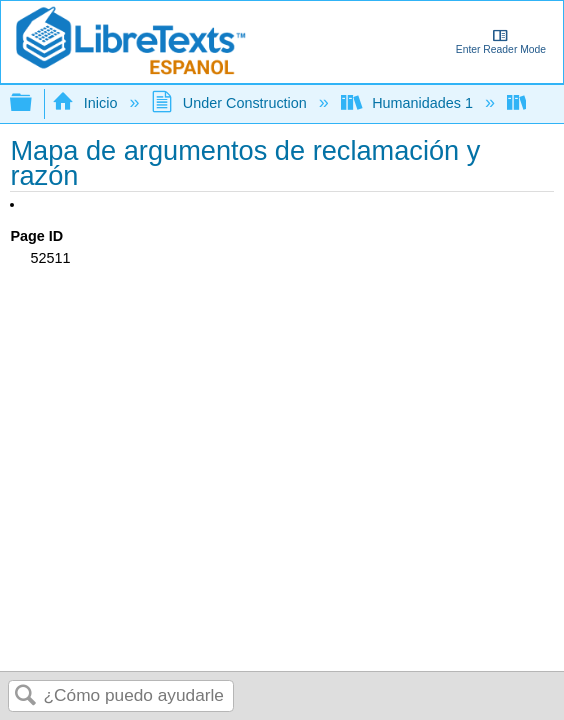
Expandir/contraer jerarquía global (34, 103)
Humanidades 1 (409, 103)
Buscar (26, 696)
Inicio (86, 103)
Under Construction (230, 103)
